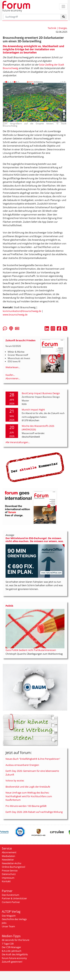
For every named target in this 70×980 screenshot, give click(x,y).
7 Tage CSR (8, 944)
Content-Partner (11, 902)
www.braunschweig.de (15, 315)
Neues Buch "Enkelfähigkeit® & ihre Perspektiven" (33, 759)
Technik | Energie (57, 28)
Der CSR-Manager (11, 947)
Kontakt (6, 881)
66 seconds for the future (16, 940)
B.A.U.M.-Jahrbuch (12, 951)
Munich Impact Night (33, 410)
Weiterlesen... (13, 367)
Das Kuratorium (10, 895)
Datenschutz (9, 874)
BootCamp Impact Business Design (41, 393)
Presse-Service (10, 871)
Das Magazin (9, 916)
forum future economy (14, 958)
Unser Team (8, 926)
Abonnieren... (13, 378)
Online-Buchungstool (13, 867)
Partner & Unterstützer (14, 898)
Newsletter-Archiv (12, 863)
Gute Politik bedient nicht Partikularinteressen (31, 650)
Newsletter (8, 860)
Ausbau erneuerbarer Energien (22, 765)
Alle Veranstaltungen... (18, 442)
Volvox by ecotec (15, 781)
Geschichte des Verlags (14, 919)
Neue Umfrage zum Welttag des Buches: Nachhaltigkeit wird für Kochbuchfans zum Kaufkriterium (29, 796)
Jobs (4, 923)
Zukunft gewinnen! (12, 962)
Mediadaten (8, 856)
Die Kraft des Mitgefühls (15, 954)
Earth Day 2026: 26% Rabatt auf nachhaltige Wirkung (34, 812)
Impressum (8, 878)
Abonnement (9, 852)
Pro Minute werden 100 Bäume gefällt (26, 806)
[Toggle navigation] (63, 6)
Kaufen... (10, 375)
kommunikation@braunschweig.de (22, 311)
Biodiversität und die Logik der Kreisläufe (28, 787)
